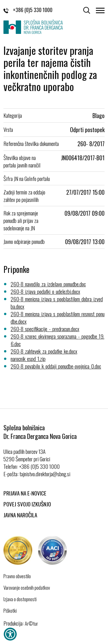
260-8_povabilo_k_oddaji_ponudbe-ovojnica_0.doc (56, 366)
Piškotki (10, 611)
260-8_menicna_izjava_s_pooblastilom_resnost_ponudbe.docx (58, 317)
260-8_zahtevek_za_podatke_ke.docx (44, 351)
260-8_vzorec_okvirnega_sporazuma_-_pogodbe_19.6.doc (57, 340)
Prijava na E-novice (25, 493)
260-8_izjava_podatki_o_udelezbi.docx (45, 291)
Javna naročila (20, 515)
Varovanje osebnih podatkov (27, 588)
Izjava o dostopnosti (20, 599)
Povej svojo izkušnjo (27, 504)
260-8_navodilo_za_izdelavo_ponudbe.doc (48, 284)
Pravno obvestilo (17, 576)
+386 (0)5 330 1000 (28, 10)
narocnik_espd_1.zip (28, 358)
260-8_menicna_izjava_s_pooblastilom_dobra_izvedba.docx (57, 302)
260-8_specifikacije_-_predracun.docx (45, 329)
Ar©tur (31, 623)
